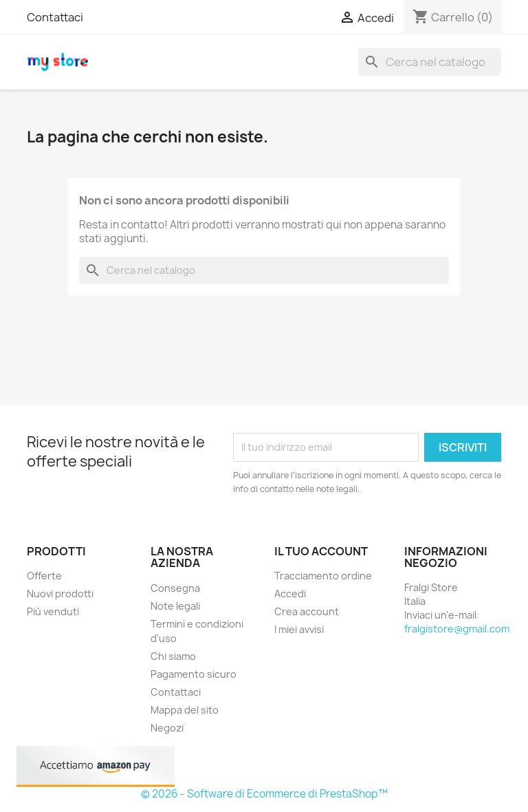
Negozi (167, 728)
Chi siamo (173, 656)
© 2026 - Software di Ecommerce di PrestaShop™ (264, 794)
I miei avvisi (299, 629)
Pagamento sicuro (194, 674)
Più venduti (53, 611)
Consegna (175, 588)
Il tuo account (321, 551)
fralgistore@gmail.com (457, 629)
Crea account (307, 611)
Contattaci (55, 17)
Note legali (175, 606)
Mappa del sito (185, 710)
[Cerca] (430, 62)
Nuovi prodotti (60, 594)
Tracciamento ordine (323, 576)
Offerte (44, 576)
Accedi (290, 594)
